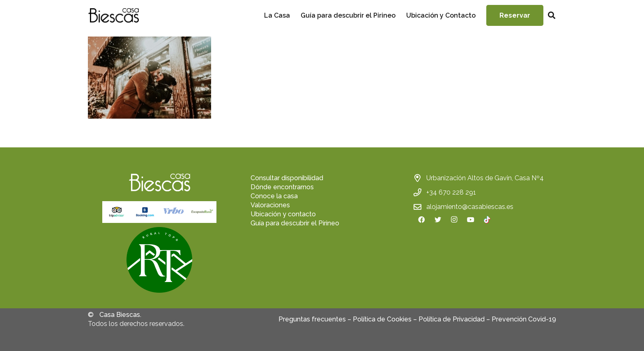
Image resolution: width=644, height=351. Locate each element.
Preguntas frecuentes (312, 319)
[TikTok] (487, 220)
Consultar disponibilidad (287, 178)
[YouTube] (471, 220)
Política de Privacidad (452, 319)
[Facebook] (421, 220)
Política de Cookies (382, 319)
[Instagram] (454, 220)
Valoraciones (270, 205)
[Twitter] (438, 220)
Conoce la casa (274, 196)
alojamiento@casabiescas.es (470, 207)
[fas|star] (159, 261)
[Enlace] (113, 15)
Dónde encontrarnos (282, 187)
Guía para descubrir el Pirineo (295, 223)
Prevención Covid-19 (524, 319)
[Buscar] (552, 15)
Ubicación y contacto (283, 214)
